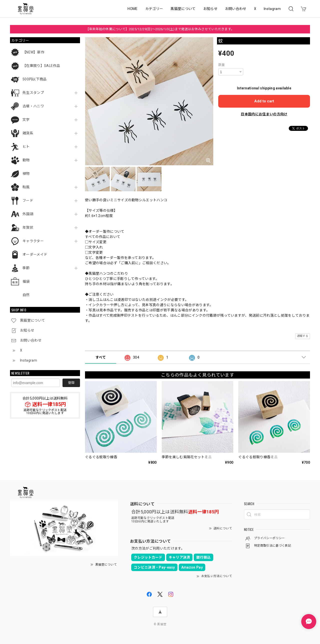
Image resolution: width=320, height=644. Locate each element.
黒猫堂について (183, 9)
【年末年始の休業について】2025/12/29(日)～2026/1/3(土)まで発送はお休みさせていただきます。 (160, 29)
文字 (26, 120)
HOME (132, 9)
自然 (26, 295)
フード (28, 201)
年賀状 (28, 227)
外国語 (28, 214)
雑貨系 (28, 133)
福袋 (26, 281)
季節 (26, 268)
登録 (71, 383)
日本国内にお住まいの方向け (264, 114)
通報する (303, 336)
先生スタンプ (33, 93)
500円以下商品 (35, 79)
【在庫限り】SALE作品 (41, 66)
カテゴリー (154, 9)
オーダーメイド (35, 254)
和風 (26, 187)
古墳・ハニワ (33, 106)
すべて (101, 357)
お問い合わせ (236, 9)
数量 (222, 65)
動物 (26, 160)
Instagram (272, 9)
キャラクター (33, 241)
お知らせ (210, 9)
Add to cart (264, 101)
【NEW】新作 (33, 52)
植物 (26, 174)
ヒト (26, 147)
